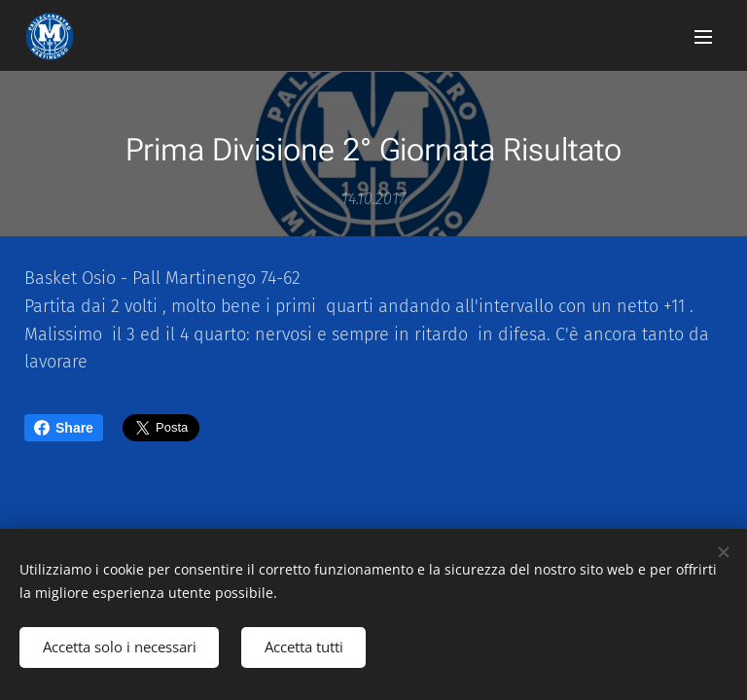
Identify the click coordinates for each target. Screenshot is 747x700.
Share (64, 428)
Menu (703, 37)
